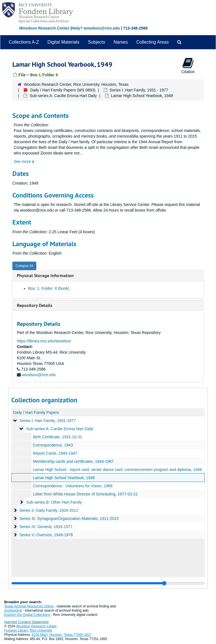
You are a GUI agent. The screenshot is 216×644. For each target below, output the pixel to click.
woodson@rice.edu (39, 375)
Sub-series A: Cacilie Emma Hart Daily (63, 96)
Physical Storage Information (45, 276)
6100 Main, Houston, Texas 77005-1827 (62, 635)
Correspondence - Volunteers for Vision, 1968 (73, 486)
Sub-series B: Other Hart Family (54, 502)
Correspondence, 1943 (53, 445)
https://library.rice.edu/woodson (44, 341)
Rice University (41, 630)
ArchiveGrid (13, 611)
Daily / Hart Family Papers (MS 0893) (63, 90)
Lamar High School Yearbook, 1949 (64, 478)
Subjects (96, 42)
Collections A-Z (24, 42)
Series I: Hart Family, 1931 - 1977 (139, 90)
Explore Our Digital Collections (27, 615)
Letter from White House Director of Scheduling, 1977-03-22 (85, 494)
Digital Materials (64, 42)
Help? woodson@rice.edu (96, 28)
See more (24, 161)
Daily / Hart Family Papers (36, 412)
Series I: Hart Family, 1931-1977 (48, 421)
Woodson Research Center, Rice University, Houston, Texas (76, 84)
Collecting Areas (152, 42)
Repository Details (35, 305)
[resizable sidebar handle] (108, 583)
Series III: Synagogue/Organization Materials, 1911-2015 (69, 519)
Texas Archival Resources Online (29, 606)
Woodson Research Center (44, 28)
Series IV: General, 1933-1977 (46, 527)
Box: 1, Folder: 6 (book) (49, 288)
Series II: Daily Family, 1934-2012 (49, 510)
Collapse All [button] (24, 266)
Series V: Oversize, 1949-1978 (46, 535)
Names (121, 42)
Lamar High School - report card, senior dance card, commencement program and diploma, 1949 (117, 470)
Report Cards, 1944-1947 (55, 453)
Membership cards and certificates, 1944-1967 (73, 461)
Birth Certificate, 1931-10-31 (58, 437)
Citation (188, 66)
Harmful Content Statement (26, 622)
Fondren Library (16, 630)
